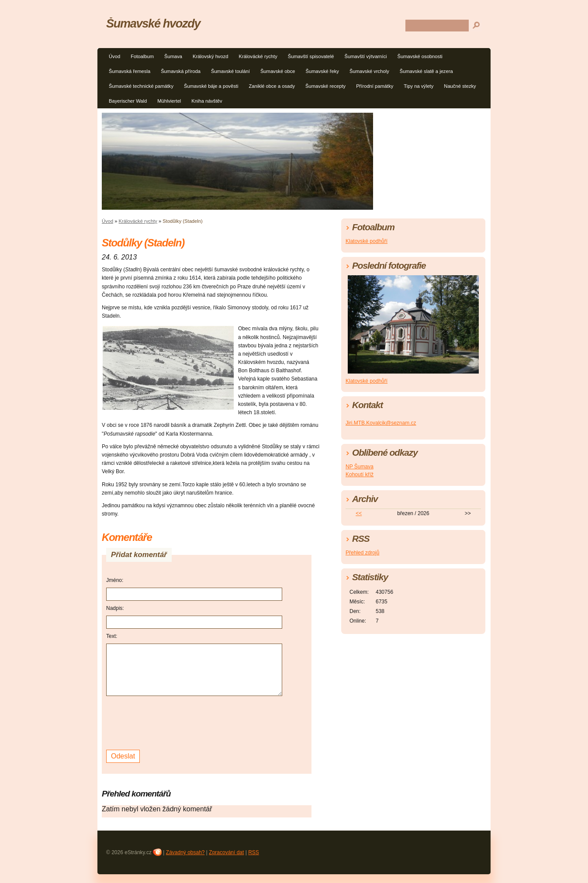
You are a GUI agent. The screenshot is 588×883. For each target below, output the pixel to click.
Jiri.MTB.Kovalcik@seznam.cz (381, 423)
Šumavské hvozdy (153, 23)
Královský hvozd (210, 56)
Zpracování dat (226, 852)
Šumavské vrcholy (369, 71)
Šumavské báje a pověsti (211, 86)
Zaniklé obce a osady (272, 86)
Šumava (173, 56)
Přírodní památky (375, 86)
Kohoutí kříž (360, 474)
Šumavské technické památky (141, 86)
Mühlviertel (169, 101)
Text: (112, 636)
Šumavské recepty (325, 86)
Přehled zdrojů (362, 553)
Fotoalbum (142, 56)
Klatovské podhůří (367, 241)
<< (359, 513)
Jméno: (115, 580)
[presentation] (173, 722)
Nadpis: (115, 608)
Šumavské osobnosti (420, 56)
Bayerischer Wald (128, 101)
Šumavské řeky (322, 71)
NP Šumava (360, 467)
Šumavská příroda (181, 71)
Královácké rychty (258, 56)
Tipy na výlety (419, 86)
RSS (254, 852)
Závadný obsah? (185, 852)
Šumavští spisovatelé (311, 56)
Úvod (114, 56)
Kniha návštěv (207, 101)
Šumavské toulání (230, 71)
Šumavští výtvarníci (366, 56)
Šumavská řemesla (130, 71)
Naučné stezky (460, 86)
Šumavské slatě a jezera (426, 71)
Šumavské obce (278, 71)
